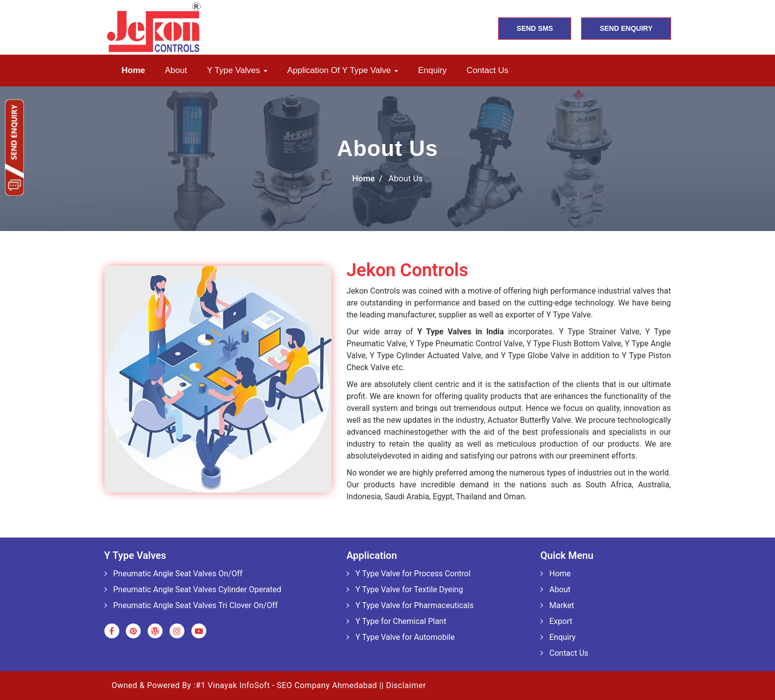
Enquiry (432, 70)
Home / (368, 178)
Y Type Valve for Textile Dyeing (405, 589)
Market (557, 605)
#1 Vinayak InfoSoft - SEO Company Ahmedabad (287, 685)
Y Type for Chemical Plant (396, 621)
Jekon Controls (407, 270)
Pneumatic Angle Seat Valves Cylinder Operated (193, 589)
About (176, 70)
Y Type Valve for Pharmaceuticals (410, 605)
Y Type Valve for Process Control (409, 574)
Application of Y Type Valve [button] (343, 70)
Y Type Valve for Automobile (401, 637)
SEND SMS (535, 28)
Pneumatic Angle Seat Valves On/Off (173, 574)
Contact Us (564, 653)
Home (133, 70)
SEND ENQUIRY (626, 28)
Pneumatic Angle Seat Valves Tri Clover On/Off (191, 605)
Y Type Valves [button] (237, 70)
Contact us (488, 70)
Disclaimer (406, 685)
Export (556, 621)
